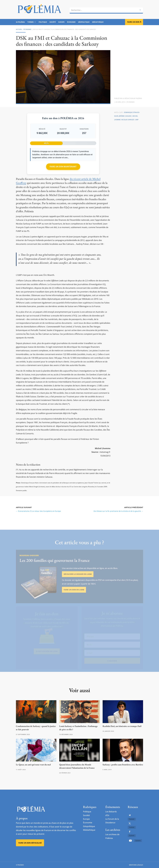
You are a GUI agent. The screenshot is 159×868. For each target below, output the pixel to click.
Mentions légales (136, 865)
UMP (137, 120)
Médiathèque (98, 22)
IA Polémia (20, 22)
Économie (71, 22)
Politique (43, 22)
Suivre (132, 819)
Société (53, 22)
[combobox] (106, 10)
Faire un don (133, 22)
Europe (61, 22)
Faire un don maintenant (63, 167)
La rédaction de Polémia (132, 98)
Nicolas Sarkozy (128, 120)
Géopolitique (84, 22)
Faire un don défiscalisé (30, 843)
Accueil (19, 29)
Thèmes (30, 22)
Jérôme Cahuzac (125, 116)
